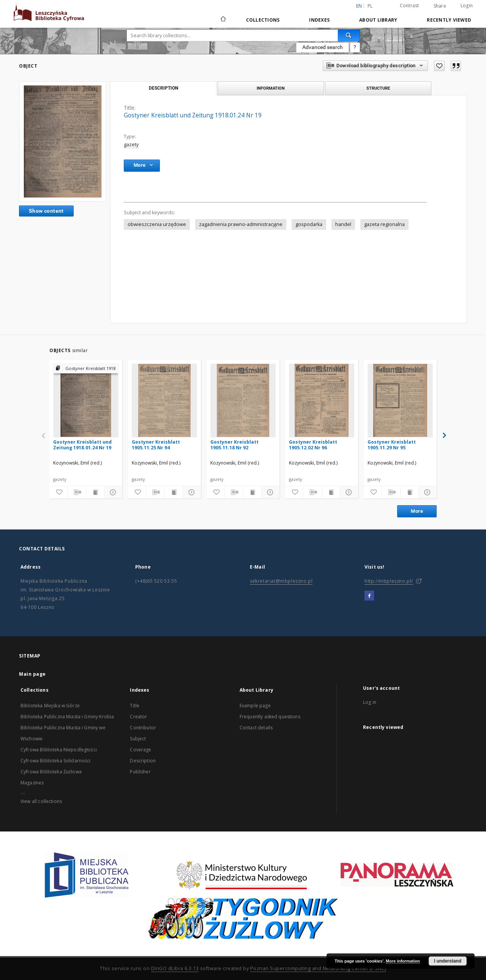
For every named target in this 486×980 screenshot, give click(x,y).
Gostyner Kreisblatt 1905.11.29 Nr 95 (392, 445)
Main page (32, 674)
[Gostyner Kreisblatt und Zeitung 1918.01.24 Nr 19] (86, 400)
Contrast (409, 6)
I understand (448, 961)
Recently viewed (449, 20)
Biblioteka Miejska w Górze (50, 706)
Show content (46, 211)
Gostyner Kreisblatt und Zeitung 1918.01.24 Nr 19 (82, 445)
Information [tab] (271, 88)
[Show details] (112, 492)
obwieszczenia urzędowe (157, 224)
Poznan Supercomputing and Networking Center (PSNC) (318, 968)
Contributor (143, 728)
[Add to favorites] (439, 66)
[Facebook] (369, 596)
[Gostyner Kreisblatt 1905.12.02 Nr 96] (322, 400)
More (417, 511)
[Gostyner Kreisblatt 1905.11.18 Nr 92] (243, 400)
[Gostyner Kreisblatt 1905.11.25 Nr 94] (164, 400)
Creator (138, 717)
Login (467, 6)
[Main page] (223, 20)
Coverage (140, 750)
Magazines (32, 783)
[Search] (349, 35)
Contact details (256, 728)
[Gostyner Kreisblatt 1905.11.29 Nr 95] (400, 400)
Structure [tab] (378, 88)
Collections (263, 20)
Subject (138, 739)
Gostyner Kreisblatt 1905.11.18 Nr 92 (234, 445)
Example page (255, 706)
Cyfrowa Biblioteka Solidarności (56, 761)
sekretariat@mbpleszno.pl (281, 581)
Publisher (140, 772)
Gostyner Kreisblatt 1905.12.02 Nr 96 (313, 445)
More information (403, 961)
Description (143, 761)
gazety (131, 145)
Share (440, 6)
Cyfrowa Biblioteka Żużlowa (51, 772)
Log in (370, 702)
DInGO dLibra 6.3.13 (175, 968)
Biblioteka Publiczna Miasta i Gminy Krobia (67, 717)
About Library (378, 20)
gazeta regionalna (384, 224)
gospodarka (309, 224)
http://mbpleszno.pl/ (389, 581)
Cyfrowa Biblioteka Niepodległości (59, 750)
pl (370, 6)
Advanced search (323, 47)
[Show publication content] (95, 492)
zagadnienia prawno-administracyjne (241, 224)
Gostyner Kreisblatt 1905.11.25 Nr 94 (156, 445)
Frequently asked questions (270, 717)
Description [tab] (163, 88)
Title (135, 706)
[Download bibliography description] (77, 492)
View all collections (41, 801)
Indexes (319, 20)
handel (343, 224)
